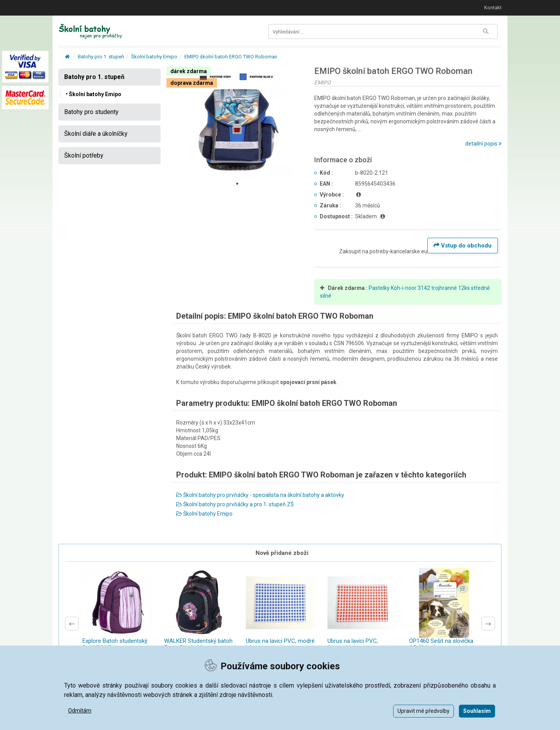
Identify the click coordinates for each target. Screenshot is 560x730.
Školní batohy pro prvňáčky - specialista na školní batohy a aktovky (260, 495)
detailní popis (483, 144)
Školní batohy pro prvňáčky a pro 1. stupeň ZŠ (235, 504)
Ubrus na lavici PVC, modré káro (280, 644)
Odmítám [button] (80, 711)
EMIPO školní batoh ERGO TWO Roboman (231, 57)
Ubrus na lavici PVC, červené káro (353, 644)
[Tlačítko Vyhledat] (486, 32)
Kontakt (493, 8)
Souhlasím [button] (477, 711)
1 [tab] (237, 184)
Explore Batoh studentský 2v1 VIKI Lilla (115, 644)
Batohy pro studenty (91, 112)
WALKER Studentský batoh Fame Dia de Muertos (198, 644)
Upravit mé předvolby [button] (423, 711)
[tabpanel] (238, 122)
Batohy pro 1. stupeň (101, 57)
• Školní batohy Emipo (94, 94)
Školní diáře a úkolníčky (96, 134)
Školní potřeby (84, 155)
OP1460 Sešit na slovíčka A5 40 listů (441, 644)
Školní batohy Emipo (154, 57)
